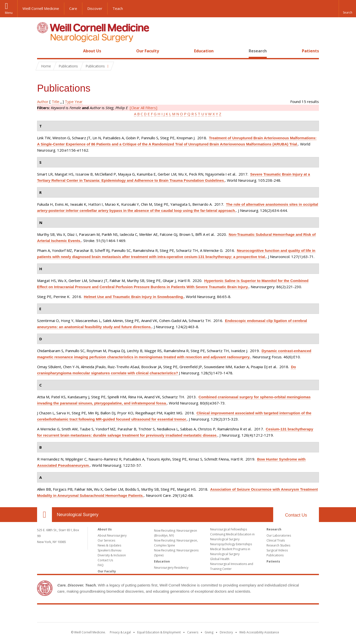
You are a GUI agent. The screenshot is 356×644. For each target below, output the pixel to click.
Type (69, 101)
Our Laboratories (279, 535)
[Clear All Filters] (144, 108)
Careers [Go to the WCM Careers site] (193, 632)
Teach (118, 8)
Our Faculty (148, 51)
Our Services (106, 540)
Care (73, 8)
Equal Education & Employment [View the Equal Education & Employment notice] (159, 632)
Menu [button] (9, 13)
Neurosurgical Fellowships (229, 529)
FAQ (101, 565)
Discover (95, 8)
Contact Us (296, 515)
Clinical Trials (276, 540)
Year (79, 101)
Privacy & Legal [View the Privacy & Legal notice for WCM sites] (120, 632)
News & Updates (109, 545)
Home (43, 51)
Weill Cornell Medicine (41, 8)
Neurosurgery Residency (171, 568)
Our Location (44, 515)
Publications (275, 555)
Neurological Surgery (78, 515)
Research (258, 51)
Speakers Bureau (110, 550)
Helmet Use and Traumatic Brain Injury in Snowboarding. (134, 297)
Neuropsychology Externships (231, 544)
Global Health (220, 559)
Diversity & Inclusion (112, 555)
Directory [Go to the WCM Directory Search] (226, 632)
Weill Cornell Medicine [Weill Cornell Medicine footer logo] (178, 614)
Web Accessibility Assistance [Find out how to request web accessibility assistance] (259, 632)
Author (43, 101)
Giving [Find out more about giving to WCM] (209, 632)
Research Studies (278, 545)
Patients (310, 51)
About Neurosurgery (112, 535)
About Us (92, 51)
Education (204, 51)
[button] (347, 9)
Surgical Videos (277, 550)
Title (56, 101)
